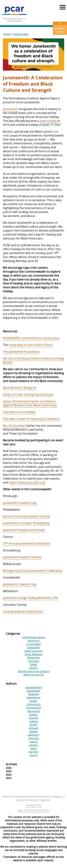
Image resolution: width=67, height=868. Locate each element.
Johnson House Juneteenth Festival (26, 516)
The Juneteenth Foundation (21, 352)
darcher (33, 752)
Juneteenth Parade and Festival (24, 530)
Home (7, 34)
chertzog (34, 738)
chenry (34, 755)
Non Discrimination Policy (34, 810)
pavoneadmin (34, 687)
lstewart (34, 728)
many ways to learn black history (31, 345)
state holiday (48, 121)
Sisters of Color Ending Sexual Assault (28, 395)
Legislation (34, 647)
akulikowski (34, 691)
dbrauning (33, 711)
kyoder (33, 701)
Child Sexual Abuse (33, 637)
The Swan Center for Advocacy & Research (31, 419)
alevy (34, 748)
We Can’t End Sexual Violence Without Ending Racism (33, 360)
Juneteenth (10, 109)
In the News (34, 644)
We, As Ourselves (14, 426)
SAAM (33, 664)
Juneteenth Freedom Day (20, 503)
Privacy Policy (33, 805)
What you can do (34, 675)
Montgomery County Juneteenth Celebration (33, 571)
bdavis (34, 742)
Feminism (33, 641)
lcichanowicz (33, 708)
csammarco (33, 704)
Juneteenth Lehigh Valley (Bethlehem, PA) (30, 598)
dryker (33, 725)
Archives (11, 764)
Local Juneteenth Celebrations (23, 611)
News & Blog (21, 34)
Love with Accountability (19, 412)
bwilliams (34, 735)
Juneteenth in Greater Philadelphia (26, 523)
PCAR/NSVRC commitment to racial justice (31, 338)
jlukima (33, 721)
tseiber (33, 714)
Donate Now (60, 28)
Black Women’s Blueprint (20, 388)
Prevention (34, 658)
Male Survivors (33, 651)
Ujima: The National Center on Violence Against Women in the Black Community (30, 403)
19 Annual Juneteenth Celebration (27, 544)
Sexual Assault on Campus (33, 671)
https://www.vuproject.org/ (27, 482)
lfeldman (34, 694)
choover (33, 718)
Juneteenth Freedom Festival (22, 557)
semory (33, 745)
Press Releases (33, 654)
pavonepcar (33, 697)
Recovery (34, 661)
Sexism (33, 668)
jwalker (34, 731)
